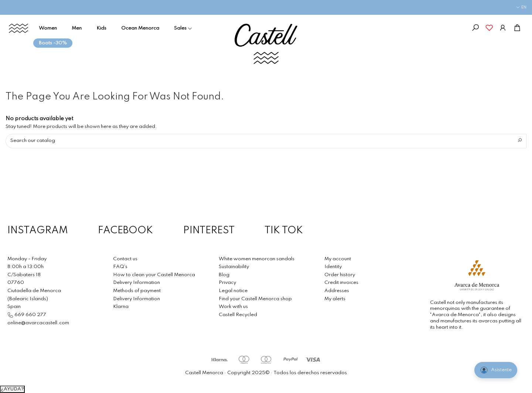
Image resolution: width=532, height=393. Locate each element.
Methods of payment (137, 291)
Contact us (125, 259)
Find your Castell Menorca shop (255, 299)
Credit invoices (341, 283)
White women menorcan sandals (257, 259)
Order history (340, 275)
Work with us (233, 307)
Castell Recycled (238, 315)
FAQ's (120, 267)
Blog (224, 275)
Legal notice (233, 291)
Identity (333, 267)
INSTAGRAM (38, 231)
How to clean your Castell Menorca (154, 275)
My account (338, 259)
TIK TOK (284, 231)
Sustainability (234, 267)
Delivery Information (137, 283)
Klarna (121, 307)
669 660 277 (30, 315)
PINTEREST (209, 231)
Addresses (337, 291)
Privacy (227, 283)
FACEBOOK (125, 231)
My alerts (335, 299)
